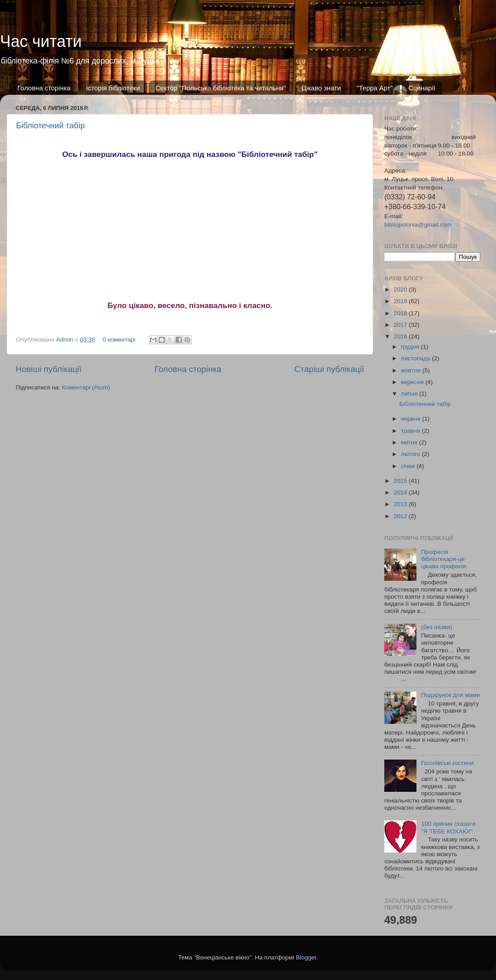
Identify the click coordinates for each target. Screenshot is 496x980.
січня (409, 466)
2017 (401, 325)
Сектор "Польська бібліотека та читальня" (221, 88)
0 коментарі (119, 340)
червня (412, 419)
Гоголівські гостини (447, 763)
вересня (413, 382)
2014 (401, 492)
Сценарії (422, 88)
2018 (401, 313)
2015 (401, 481)
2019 (401, 301)
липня (410, 394)
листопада (416, 358)
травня (411, 431)
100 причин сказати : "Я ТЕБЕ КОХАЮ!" (450, 827)
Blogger (306, 957)
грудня (411, 347)
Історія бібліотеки (113, 88)
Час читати (41, 41)
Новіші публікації (49, 369)
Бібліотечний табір (50, 126)
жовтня (412, 370)
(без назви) (436, 627)
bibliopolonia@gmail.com (418, 225)
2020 (401, 289)
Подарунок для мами (450, 695)
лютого (411, 454)
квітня (410, 442)
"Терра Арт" (375, 88)
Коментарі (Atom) (86, 387)
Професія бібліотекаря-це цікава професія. (444, 559)
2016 (401, 336)
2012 (401, 516)
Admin (66, 340)
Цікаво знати (321, 88)
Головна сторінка (44, 88)
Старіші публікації (329, 369)
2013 (401, 504)
